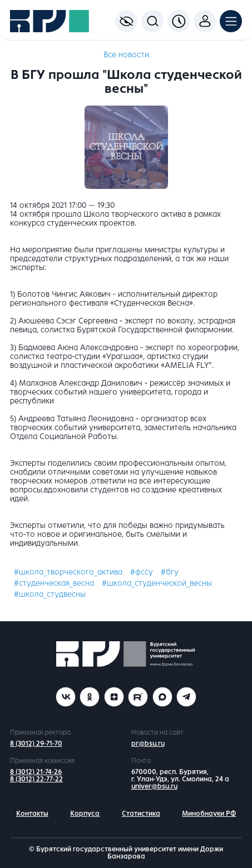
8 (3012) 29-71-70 (36, 744)
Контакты (32, 814)
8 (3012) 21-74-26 (36, 772)
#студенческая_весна (54, 583)
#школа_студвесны (50, 594)
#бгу (170, 572)
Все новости (126, 55)
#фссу (142, 572)
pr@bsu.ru (148, 744)
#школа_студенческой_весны (157, 583)
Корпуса (85, 814)
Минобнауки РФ (209, 814)
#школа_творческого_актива (68, 572)
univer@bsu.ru (154, 786)
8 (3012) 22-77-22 (36, 779)
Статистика (141, 814)
